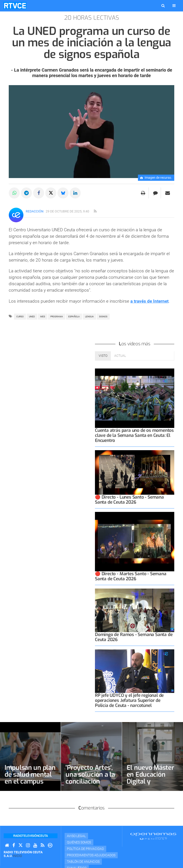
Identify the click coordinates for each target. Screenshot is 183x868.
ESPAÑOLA (74, 317)
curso (20, 317)
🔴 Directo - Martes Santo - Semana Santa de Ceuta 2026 (131, 576)
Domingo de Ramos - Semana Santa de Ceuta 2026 (134, 637)
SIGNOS (103, 317)
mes (43, 317)
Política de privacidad (85, 849)
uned (32, 317)
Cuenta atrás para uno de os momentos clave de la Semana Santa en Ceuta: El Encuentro (134, 435)
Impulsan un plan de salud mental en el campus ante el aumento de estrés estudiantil (30, 785)
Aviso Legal (76, 836)
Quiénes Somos (79, 842)
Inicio (17, 856)
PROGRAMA (57, 317)
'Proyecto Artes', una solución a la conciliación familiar (90, 778)
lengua (89, 317)
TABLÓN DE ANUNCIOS (83, 862)
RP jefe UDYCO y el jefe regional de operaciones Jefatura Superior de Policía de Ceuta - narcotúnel (129, 700)
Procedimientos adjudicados (91, 855)
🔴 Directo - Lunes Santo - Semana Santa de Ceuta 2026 (129, 500)
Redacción (35, 211)
